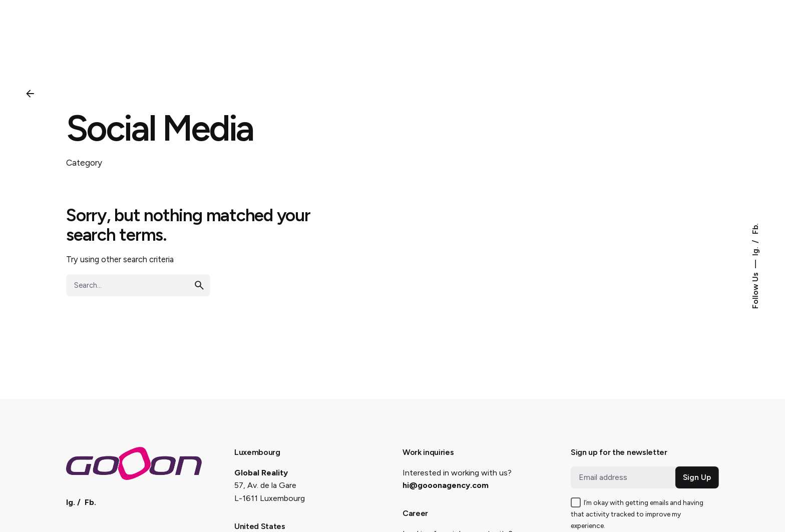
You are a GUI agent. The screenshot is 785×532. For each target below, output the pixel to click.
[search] (199, 285)
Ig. (755, 250)
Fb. (755, 229)
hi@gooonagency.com (446, 485)
